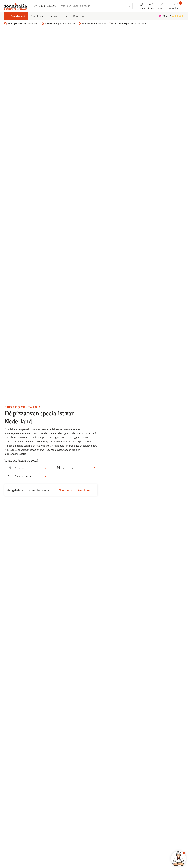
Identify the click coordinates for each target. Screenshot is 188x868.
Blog (65, 16)
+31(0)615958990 (45, 6)
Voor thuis (37, 16)
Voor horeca (85, 490)
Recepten (79, 16)
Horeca (53, 16)
